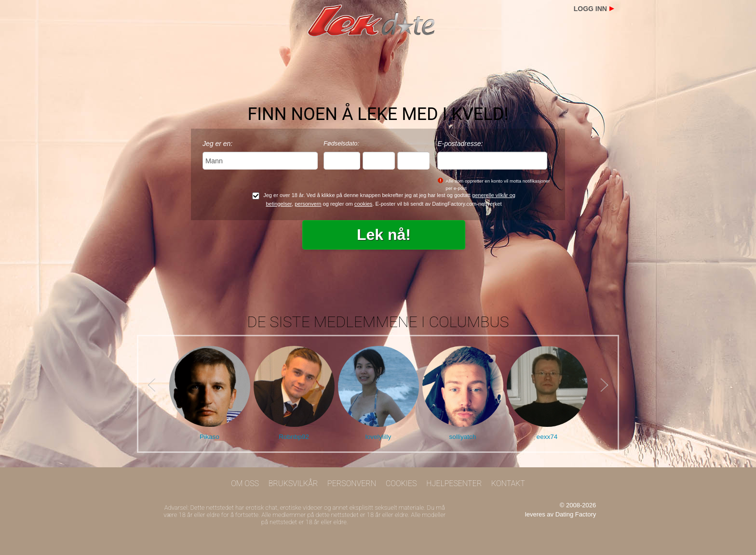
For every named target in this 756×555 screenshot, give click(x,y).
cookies (364, 204)
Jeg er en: (217, 144)
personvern (308, 204)
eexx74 (547, 437)
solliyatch (463, 437)
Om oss (245, 483)
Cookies (401, 483)
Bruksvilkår (293, 483)
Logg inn (590, 9)
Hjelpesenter (454, 483)
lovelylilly (378, 437)
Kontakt (508, 483)
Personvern (352, 483)
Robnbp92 (294, 437)
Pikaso (209, 437)
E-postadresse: (460, 144)
